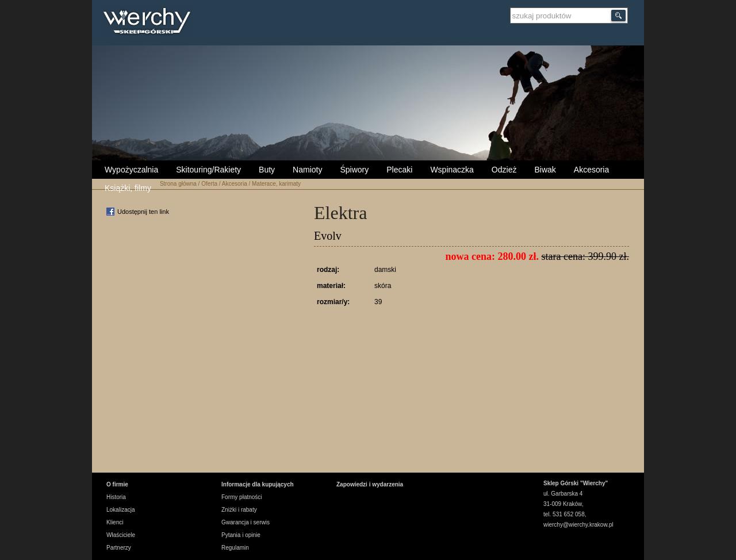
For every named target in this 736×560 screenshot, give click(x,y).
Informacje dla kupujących (258, 484)
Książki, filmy (128, 188)
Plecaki (399, 170)
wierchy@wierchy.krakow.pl (578, 525)
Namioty (307, 170)
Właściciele (121, 535)
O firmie (117, 484)
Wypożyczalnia (131, 170)
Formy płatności (242, 497)
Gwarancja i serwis (246, 522)
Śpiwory (354, 170)
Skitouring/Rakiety (208, 170)
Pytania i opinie (241, 535)
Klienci (115, 522)
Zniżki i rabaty (239, 510)
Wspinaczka (452, 170)
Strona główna (178, 184)
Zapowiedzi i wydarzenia (370, 484)
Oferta (209, 184)
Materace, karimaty (276, 184)
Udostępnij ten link (143, 212)
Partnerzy (119, 548)
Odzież (504, 170)
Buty (267, 170)
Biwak (545, 170)
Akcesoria (591, 170)
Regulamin (235, 548)
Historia (116, 497)
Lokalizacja (120, 510)
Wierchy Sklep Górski (150, 22)
